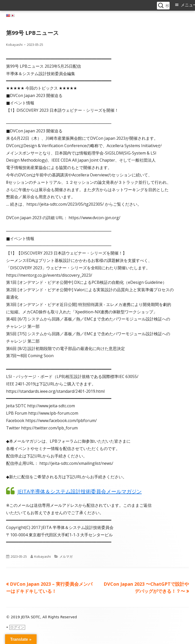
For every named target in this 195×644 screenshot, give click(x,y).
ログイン (17, 627)
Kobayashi (14, 45)
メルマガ (66, 556)
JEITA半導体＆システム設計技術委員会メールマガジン (80, 491)
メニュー (188, 5)
